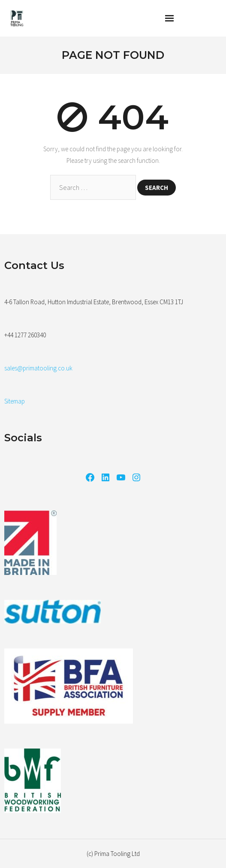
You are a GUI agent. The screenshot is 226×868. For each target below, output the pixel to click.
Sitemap (15, 401)
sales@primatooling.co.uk (38, 368)
